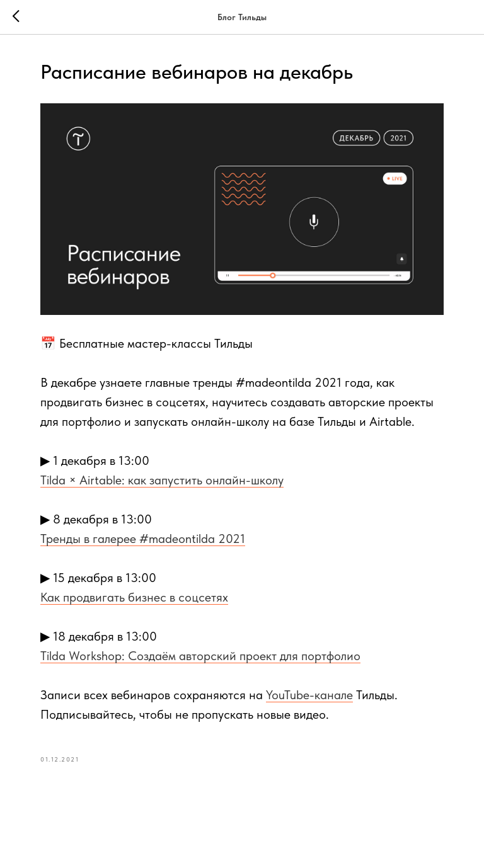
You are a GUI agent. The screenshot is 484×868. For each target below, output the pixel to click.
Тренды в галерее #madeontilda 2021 (143, 539)
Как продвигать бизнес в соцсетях (134, 597)
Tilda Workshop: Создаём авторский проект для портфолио (200, 656)
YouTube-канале (309, 695)
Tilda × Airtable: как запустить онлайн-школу (162, 480)
